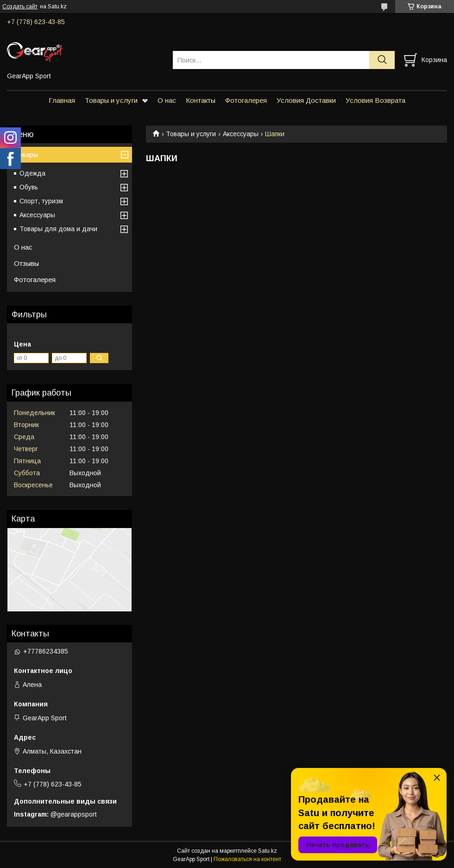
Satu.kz (268, 851)
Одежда (32, 173)
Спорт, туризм (41, 201)
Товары (26, 154)
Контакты (201, 100)
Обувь (29, 187)
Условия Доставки (306, 100)
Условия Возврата (375, 100)
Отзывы (26, 263)
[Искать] (382, 60)
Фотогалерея (246, 100)
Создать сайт (20, 6)
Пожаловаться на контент (247, 859)
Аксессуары (241, 134)
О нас (167, 100)
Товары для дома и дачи (58, 229)
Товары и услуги (111, 100)
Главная (62, 100)
